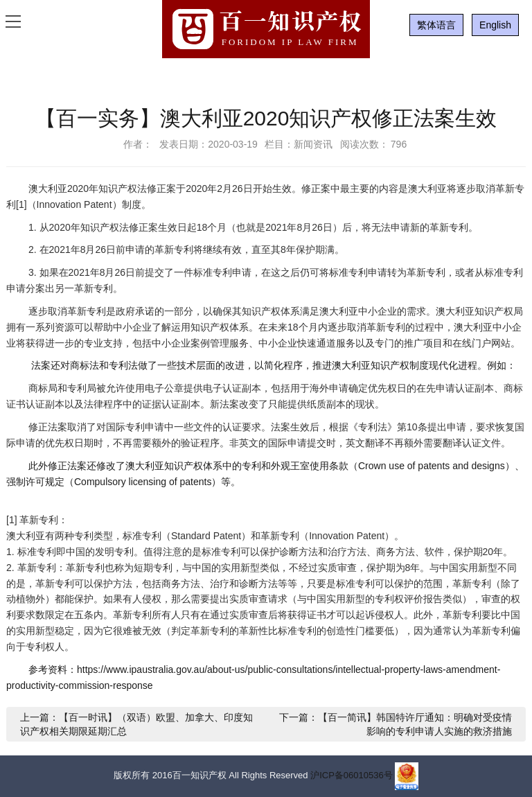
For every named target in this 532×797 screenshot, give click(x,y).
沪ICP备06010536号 (352, 776)
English (495, 25)
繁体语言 (436, 25)
